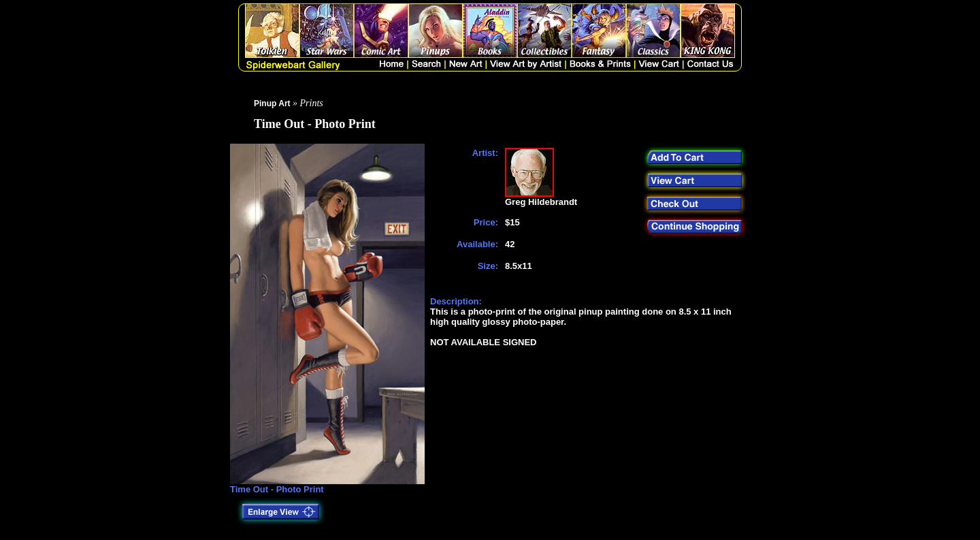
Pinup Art (272, 104)
